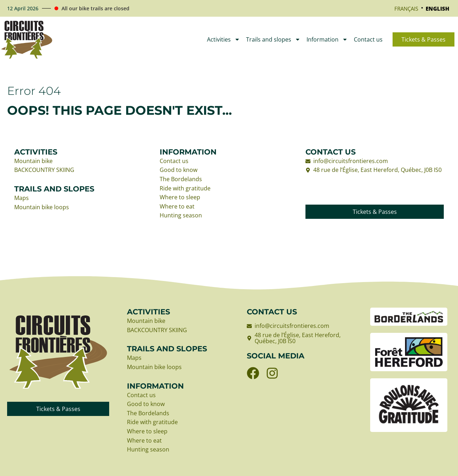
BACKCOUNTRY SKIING (44, 170)
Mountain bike (33, 161)
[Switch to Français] (406, 9)
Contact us (368, 39)
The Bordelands (181, 179)
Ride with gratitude (185, 189)
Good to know (179, 170)
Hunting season (181, 216)
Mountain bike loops (42, 207)
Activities (223, 39)
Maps (22, 198)
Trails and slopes (273, 39)
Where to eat (177, 207)
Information (327, 39)
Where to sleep (180, 198)
